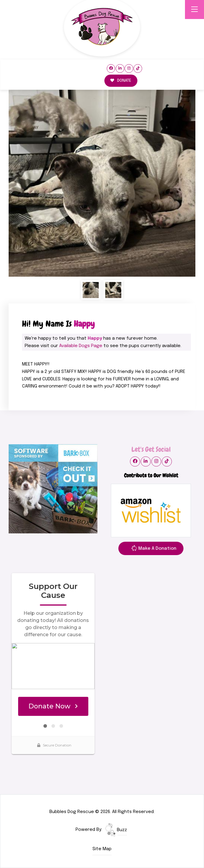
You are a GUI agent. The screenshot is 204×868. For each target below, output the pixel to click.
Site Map (102, 849)
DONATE (121, 81)
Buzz (116, 830)
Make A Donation (154, 549)
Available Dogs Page (81, 346)
